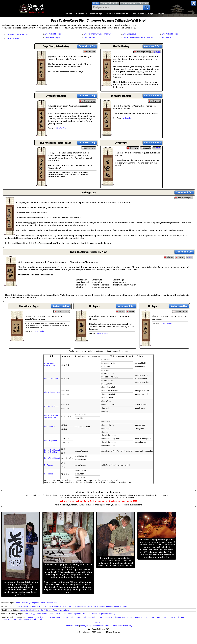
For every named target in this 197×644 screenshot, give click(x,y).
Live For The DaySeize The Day (51, 416)
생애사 (158, 148)
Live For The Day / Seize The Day (97, 34)
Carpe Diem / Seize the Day (17, 35)
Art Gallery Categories (30, 603)
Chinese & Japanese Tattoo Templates (112, 606)
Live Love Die (89, 38)
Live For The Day (13, 38)
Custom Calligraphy (89, 14)
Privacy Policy (86, 626)
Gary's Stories (46, 610)
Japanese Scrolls (142, 617)
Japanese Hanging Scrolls (12, 619)
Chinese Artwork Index (159, 617)
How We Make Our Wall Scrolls (29, 606)
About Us (24, 610)
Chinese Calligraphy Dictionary (103, 614)
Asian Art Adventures (61, 610)
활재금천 (157, 52)
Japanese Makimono (52, 617)
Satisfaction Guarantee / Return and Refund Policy (112, 626)
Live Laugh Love (130, 34)
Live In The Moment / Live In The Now (138, 38)
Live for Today (62, 128)
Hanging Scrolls (68, 617)
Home (69, 14)
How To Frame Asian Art (52, 614)
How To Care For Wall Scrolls (84, 606)
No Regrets (167, 38)
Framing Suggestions (32, 614)
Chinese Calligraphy (177, 617)
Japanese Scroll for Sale (33, 619)
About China (34, 610)
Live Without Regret (53, 34)
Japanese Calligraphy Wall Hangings (119, 617)
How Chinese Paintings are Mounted (57, 606)
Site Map (98, 623)
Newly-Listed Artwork (49, 603)
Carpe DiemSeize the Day (50, 365)
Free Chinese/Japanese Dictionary (76, 614)
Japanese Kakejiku (35, 617)
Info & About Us (143, 14)
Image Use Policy (72, 626)
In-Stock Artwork (117, 14)
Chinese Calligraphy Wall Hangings (89, 617)
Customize (87, 46)
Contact (161, 14)
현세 (191, 257)
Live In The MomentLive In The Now (52, 451)
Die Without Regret (53, 38)
